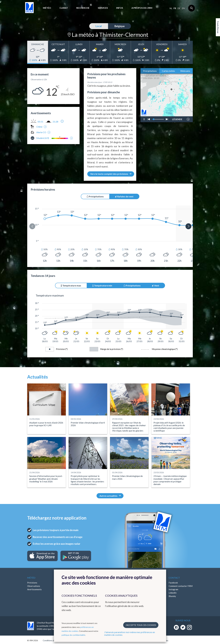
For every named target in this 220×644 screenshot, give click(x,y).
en (183, 8)
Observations (34, 586)
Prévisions (32, 583)
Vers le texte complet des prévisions (111, 174)
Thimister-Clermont (124, 35)
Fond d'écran (218, 27)
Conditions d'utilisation (53, 640)
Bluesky (172, 596)
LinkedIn (173, 593)
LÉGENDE (177, 119)
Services (103, 8)
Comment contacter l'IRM (181, 586)
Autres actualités (110, 496)
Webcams (185, 71)
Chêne (39, 127)
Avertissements (34, 589)
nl (171, 8)
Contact (174, 578)
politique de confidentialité (73, 635)
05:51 (40, 122)
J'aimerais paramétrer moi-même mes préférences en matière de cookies (130, 633)
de (179, 8)
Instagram (173, 589)
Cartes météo (168, 71)
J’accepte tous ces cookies (141, 625)
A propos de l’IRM (142, 8)
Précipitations (150, 71)
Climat (64, 8)
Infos (120, 8)
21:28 (55, 122)
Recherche (83, 8)
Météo (47, 8)
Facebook (173, 583)
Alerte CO (41, 132)
